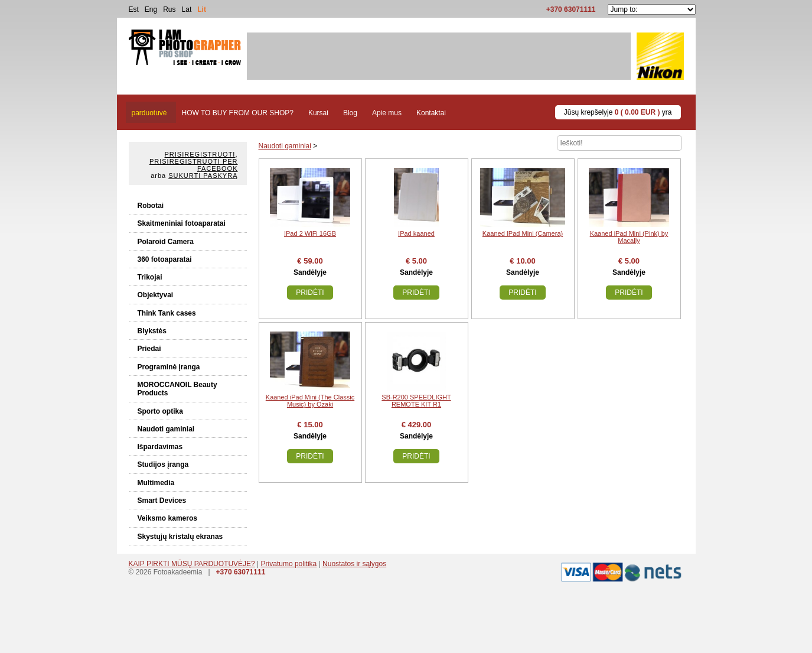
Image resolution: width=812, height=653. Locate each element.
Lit (202, 9)
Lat (187, 9)
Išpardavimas (160, 447)
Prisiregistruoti (200, 154)
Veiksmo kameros (167, 518)
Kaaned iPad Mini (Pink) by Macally (629, 237)
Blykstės (152, 331)
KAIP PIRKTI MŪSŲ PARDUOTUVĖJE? (192, 564)
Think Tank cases (167, 313)
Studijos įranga (163, 464)
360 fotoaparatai (165, 259)
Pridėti (310, 293)
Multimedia (156, 483)
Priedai (149, 349)
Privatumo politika (289, 564)
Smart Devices (162, 501)
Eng (151, 9)
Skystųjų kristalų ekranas (180, 537)
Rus (169, 9)
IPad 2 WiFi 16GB (310, 233)
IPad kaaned (416, 233)
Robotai (151, 206)
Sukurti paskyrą (203, 176)
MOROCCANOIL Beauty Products (177, 389)
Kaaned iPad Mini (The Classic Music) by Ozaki (310, 401)
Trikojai (150, 277)
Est (134, 9)
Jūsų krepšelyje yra (618, 112)
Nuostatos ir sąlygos (354, 564)
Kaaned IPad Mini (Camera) (523, 233)
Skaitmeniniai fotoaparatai (182, 223)
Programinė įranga (169, 367)
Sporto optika (160, 411)
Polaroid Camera (166, 242)
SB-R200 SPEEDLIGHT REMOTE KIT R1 (416, 401)
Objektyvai (156, 295)
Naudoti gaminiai (166, 429)
